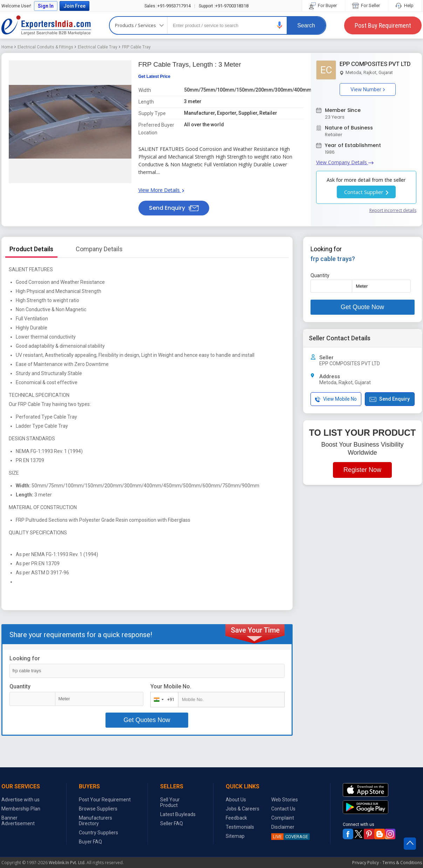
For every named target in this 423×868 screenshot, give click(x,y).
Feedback (236, 818)
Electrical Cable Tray (98, 47)
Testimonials (240, 827)
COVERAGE (290, 837)
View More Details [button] (161, 190)
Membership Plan (21, 809)
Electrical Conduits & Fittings (45, 47)
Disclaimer (283, 827)
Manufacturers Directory (95, 821)
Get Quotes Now (147, 720)
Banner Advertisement (18, 821)
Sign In (46, 6)
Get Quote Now (362, 307)
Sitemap (235, 836)
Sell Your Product (170, 802)
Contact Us (283, 809)
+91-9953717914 (168, 6)
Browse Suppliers (98, 809)
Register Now (362, 470)
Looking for (25, 658)
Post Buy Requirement (383, 25)
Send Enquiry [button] (174, 208)
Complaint (283, 818)
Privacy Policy (366, 863)
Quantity (20, 686)
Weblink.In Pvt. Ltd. (67, 863)
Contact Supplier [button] (366, 192)
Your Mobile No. (171, 686)
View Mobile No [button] (336, 399)
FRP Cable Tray (136, 47)
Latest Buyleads (178, 814)
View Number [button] (368, 89)
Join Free (74, 6)
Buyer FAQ (90, 842)
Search (306, 25)
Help (405, 5)
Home (7, 47)
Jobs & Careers (243, 809)
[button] (280, 25)
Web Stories (285, 800)
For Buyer (323, 5)
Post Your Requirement (105, 800)
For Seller (367, 5)
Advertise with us (21, 800)
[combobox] (163, 700)
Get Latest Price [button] (154, 76)
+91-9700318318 (224, 6)
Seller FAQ (172, 823)
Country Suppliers (98, 833)
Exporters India (46, 25)
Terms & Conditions (402, 863)
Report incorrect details (393, 210)
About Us (236, 800)
